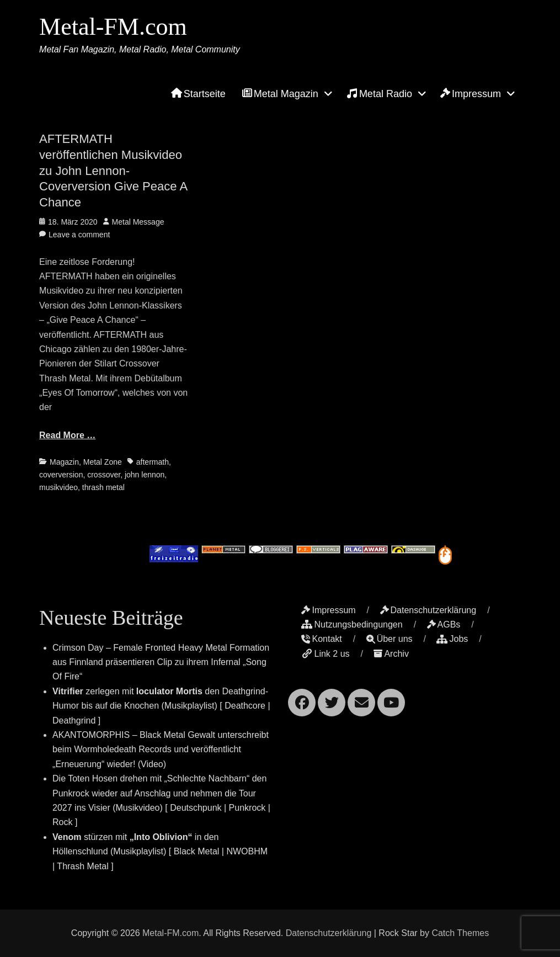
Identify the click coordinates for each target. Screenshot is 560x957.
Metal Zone (103, 462)
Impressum (471, 94)
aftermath (153, 462)
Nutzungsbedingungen (352, 624)
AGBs (444, 624)
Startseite (198, 94)
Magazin (64, 462)
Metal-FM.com (113, 27)
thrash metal (103, 487)
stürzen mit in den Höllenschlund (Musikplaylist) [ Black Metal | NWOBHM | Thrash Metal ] (160, 852)
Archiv (391, 654)
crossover (104, 475)
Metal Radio (379, 93)
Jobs (452, 639)
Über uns (390, 639)
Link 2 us (325, 654)
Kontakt (321, 639)
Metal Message (138, 222)
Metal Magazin (280, 94)
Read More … (67, 435)
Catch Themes (460, 933)
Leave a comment (79, 235)
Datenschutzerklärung (428, 610)
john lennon (145, 475)
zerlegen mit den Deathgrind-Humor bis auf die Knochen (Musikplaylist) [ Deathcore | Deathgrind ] (161, 706)
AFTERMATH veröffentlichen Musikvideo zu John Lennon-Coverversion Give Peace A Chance (113, 170)
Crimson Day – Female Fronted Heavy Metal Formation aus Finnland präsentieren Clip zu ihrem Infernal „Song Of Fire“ (161, 662)
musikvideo (58, 487)
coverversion (61, 475)
